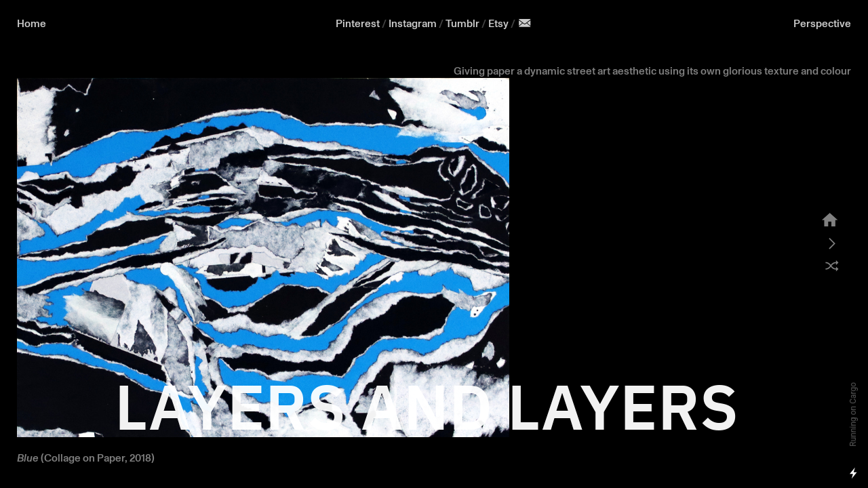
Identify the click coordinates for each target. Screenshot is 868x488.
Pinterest (358, 24)
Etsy (499, 24)
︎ (832, 244)
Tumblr (462, 24)
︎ (525, 24)
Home (32, 24)
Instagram (413, 24)
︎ (830, 221)
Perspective (822, 24)
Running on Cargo (853, 414)
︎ (832, 267)
